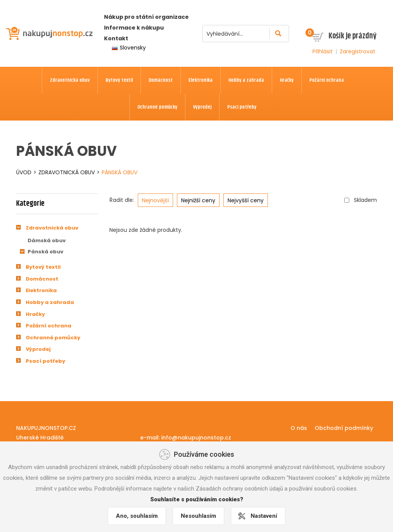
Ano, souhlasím (137, 516)
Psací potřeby (45, 361)
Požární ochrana (49, 326)
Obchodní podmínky (344, 428)
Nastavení (264, 516)
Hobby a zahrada (50, 302)
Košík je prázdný (353, 36)
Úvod (24, 172)
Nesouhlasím (198, 516)
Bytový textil (43, 267)
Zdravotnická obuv (67, 172)
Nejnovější (155, 200)
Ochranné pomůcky (53, 338)
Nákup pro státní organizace (146, 17)
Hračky (35, 314)
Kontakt (116, 38)
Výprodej (38, 349)
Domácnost (42, 279)
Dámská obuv (47, 241)
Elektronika (41, 290)
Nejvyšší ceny (246, 200)
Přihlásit (323, 51)
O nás (299, 428)
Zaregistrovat (357, 51)
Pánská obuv (120, 172)
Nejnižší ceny (198, 200)
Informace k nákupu (134, 28)
